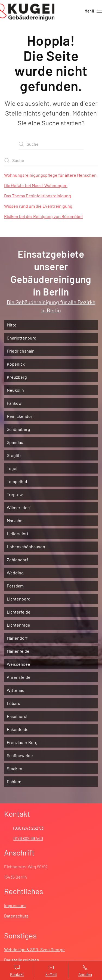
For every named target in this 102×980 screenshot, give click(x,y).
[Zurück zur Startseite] (27, 11)
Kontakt (17, 971)
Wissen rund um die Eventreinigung (38, 206)
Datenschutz (16, 916)
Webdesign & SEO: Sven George (34, 949)
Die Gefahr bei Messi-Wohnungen (36, 185)
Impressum (15, 905)
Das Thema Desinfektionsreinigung (38, 196)
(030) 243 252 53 (28, 828)
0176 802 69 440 (28, 838)
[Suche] (51, 144)
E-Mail (51, 971)
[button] (93, 11)
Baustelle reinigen (22, 960)
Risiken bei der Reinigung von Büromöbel (43, 216)
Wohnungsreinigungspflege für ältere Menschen (50, 175)
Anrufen (85, 971)
